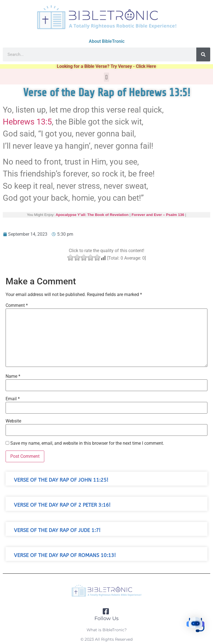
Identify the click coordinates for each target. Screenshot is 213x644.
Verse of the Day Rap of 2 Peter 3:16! (62, 505)
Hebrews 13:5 (27, 122)
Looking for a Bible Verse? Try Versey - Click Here (106, 66)
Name (13, 376)
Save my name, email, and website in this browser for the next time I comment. (87, 443)
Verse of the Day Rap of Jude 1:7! (57, 530)
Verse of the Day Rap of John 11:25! (61, 480)
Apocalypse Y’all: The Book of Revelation (92, 215)
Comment (17, 305)
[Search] (203, 54)
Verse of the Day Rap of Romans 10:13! (65, 555)
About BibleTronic (107, 41)
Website (13, 421)
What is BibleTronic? (107, 630)
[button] (106, 77)
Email (13, 399)
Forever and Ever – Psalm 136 (158, 215)
